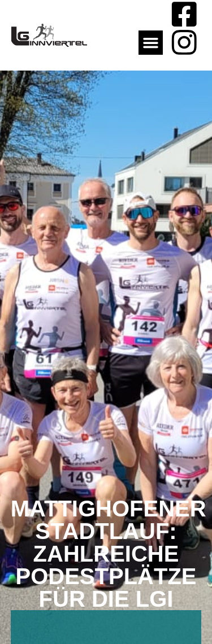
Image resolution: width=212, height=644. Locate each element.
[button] (151, 43)
